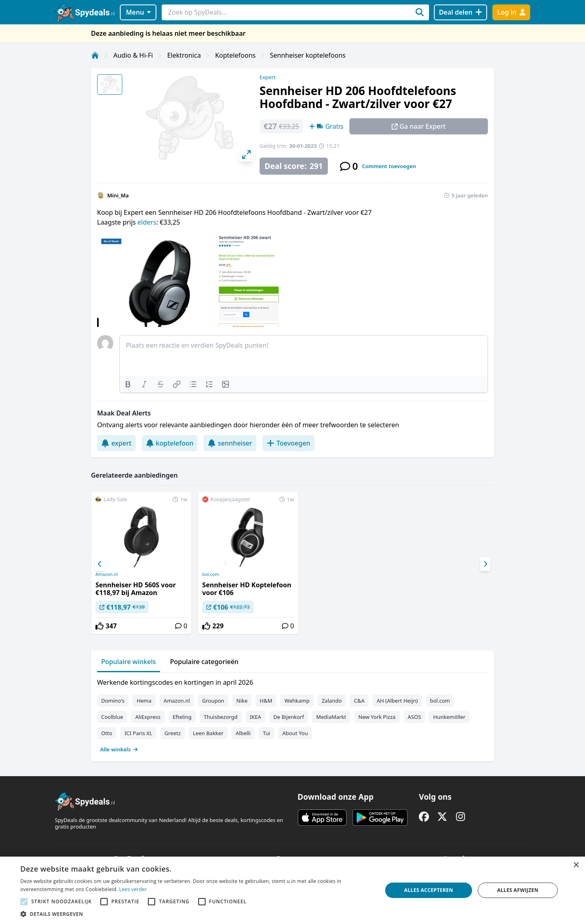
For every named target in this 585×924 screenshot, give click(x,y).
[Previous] (100, 564)
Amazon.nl (107, 574)
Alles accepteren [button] (429, 890)
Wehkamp (297, 701)
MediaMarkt (331, 717)
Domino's (113, 701)
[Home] (95, 55)
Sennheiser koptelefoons (308, 55)
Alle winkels (119, 749)
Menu (138, 12)
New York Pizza (377, 717)
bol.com (211, 574)
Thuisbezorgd (221, 717)
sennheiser (230, 443)
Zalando (332, 701)
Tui (266, 733)
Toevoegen (288, 443)
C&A (359, 701)
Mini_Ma (118, 195)
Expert (268, 77)
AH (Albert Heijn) (397, 701)
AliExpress (148, 717)
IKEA (256, 717)
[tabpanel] (292, 714)
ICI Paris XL (138, 733)
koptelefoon (170, 443)
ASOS (415, 717)
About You (295, 733)
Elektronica (184, 55)
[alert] (292, 890)
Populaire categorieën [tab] (205, 662)
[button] (196, 914)
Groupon (213, 701)
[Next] (485, 564)
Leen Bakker (208, 733)
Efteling (182, 717)
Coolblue (112, 717)
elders (147, 222)
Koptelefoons (235, 55)
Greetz (173, 733)
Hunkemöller (449, 717)
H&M (266, 701)
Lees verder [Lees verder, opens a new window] (133, 889)
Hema (144, 701)
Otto (107, 733)
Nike (242, 701)
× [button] (576, 865)
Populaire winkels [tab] (129, 662)
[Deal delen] (460, 12)
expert (116, 443)
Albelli (243, 733)
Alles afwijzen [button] (518, 890)
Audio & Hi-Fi (133, 55)
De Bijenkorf (289, 717)
